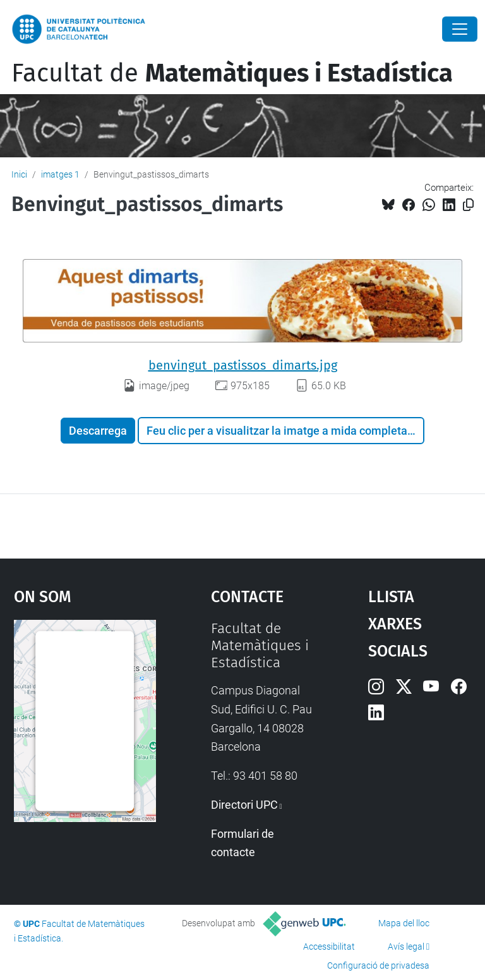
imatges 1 (60, 174)
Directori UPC (244, 805)
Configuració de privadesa (378, 965)
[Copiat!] (468, 205)
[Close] (460, 29)
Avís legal (406, 947)
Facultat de (232, 73)
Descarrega (98, 431)
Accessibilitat (329, 947)
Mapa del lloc (404, 923)
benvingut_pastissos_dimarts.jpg (243, 365)
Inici (19, 174)
